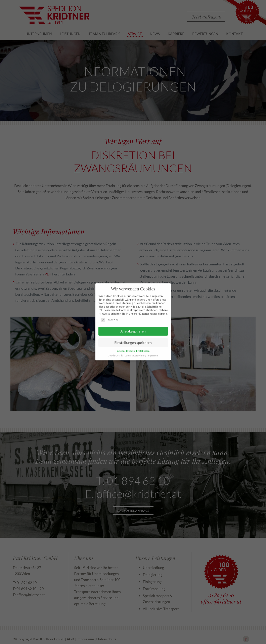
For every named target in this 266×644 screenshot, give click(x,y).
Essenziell (110, 310)
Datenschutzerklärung (135, 346)
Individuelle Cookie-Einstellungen (133, 341)
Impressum (153, 346)
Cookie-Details (115, 346)
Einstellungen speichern (133, 333)
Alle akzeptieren (133, 321)
